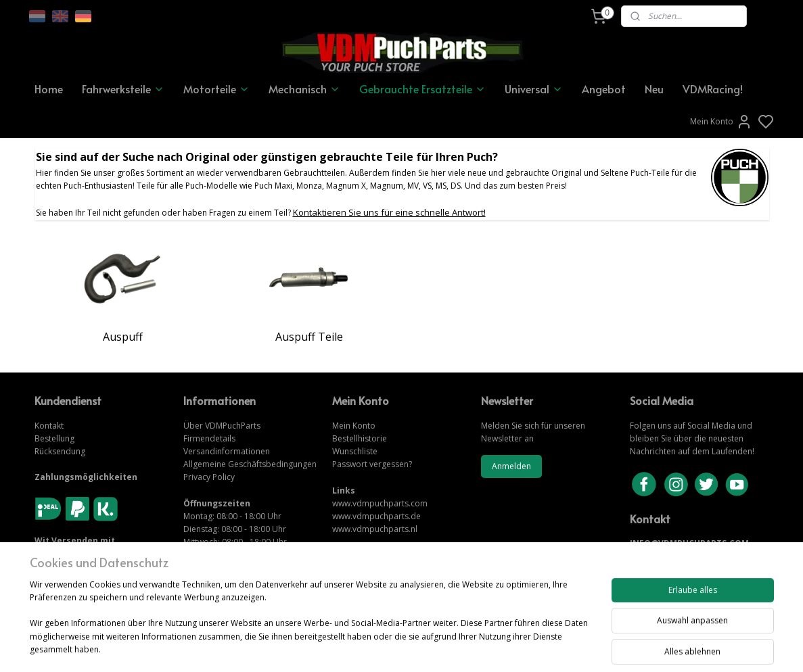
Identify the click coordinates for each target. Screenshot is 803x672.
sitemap (448, 647)
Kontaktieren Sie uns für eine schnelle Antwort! (389, 212)
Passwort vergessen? (372, 464)
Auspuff (123, 337)
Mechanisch (304, 89)
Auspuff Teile (308, 337)
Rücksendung (60, 451)
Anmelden (511, 466)
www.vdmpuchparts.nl (375, 529)
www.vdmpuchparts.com (380, 503)
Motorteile (216, 89)
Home (49, 89)
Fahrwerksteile (123, 89)
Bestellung (54, 438)
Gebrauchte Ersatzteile (422, 89)
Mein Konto (721, 122)
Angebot (604, 89)
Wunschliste (355, 451)
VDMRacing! (713, 89)
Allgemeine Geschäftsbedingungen (250, 464)
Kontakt (49, 426)
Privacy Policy (209, 477)
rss (477, 647)
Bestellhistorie (360, 438)
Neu (654, 89)
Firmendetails (209, 438)
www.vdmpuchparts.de (376, 516)
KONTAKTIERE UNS (669, 556)
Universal (534, 89)
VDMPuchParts (232, 426)
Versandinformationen (227, 451)
